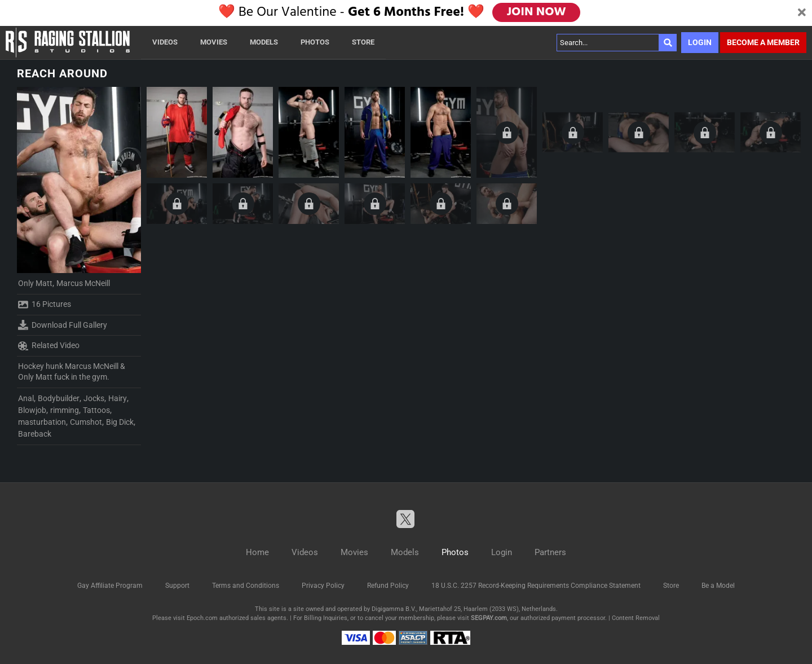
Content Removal (636, 618)
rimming (65, 410)
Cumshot (86, 422)
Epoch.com (202, 618)
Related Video (49, 346)
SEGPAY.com (489, 618)
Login (700, 42)
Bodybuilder (59, 398)
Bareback (35, 434)
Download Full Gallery (63, 325)
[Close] (802, 13)
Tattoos (96, 410)
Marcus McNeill (83, 283)
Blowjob (32, 410)
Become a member (763, 42)
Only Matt (35, 283)
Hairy (118, 398)
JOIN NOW (537, 12)
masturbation (42, 422)
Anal (26, 398)
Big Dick (120, 422)
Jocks (94, 398)
